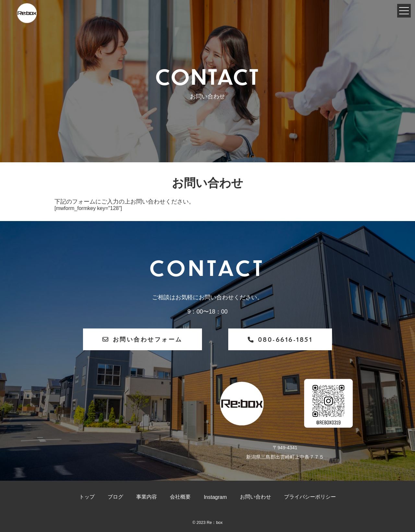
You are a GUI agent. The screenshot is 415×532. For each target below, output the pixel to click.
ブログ (115, 497)
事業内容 (147, 497)
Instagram (215, 497)
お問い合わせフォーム (142, 339)
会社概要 (180, 497)
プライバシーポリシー (310, 497)
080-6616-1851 (280, 339)
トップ (87, 497)
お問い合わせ (255, 497)
